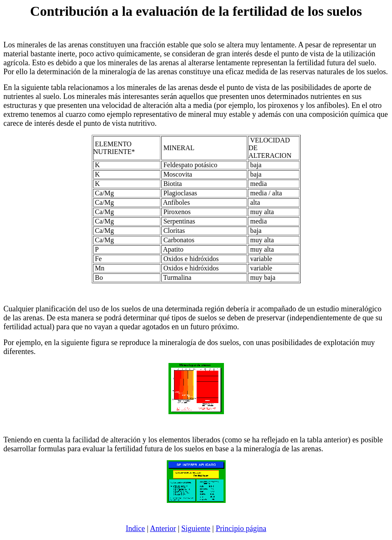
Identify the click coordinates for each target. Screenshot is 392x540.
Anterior (163, 528)
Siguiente (196, 528)
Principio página (241, 528)
